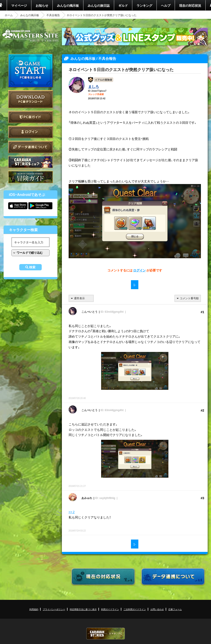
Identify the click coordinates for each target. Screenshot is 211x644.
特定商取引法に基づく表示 (83, 609)
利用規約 (34, 609)
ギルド (123, 5)
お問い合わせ (157, 609)
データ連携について (30, 147)
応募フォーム (175, 609)
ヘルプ (166, 5)
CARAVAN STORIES (106, 634)
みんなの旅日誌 (99, 5)
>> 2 (72, 512)
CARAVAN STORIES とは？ (30, 162)
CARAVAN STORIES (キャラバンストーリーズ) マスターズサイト (30, 36)
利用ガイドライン (110, 609)
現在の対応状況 (190, 5)
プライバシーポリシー (54, 609)
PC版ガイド (30, 117)
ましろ (94, 86)
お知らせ (42, 5)
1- (135, 285)
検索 (32, 267)
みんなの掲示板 (68, 5)
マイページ (19, 5)
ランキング (144, 5)
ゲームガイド (30, 177)
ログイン (30, 132)
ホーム (9, 15)
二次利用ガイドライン (135, 609)
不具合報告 (53, 15)
